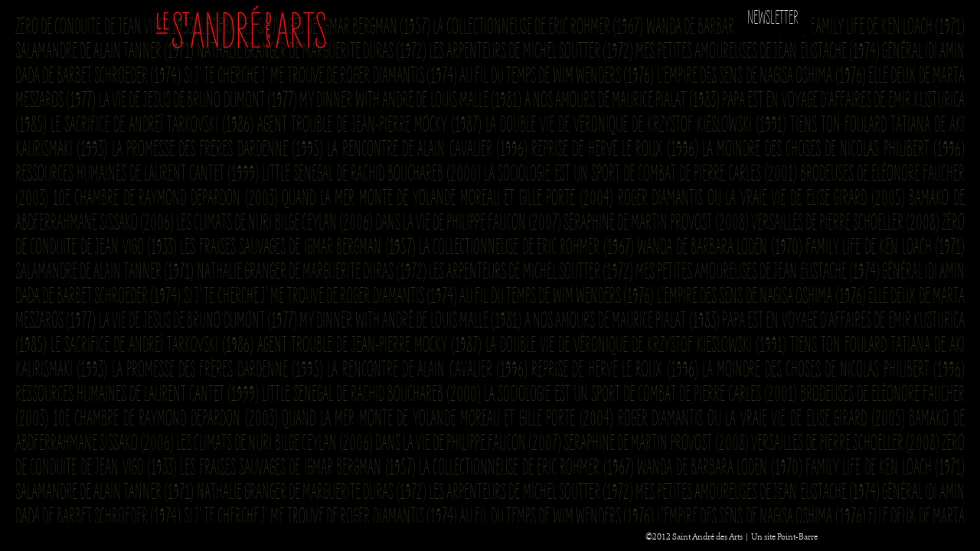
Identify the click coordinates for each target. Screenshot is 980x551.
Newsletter (773, 18)
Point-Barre (797, 537)
